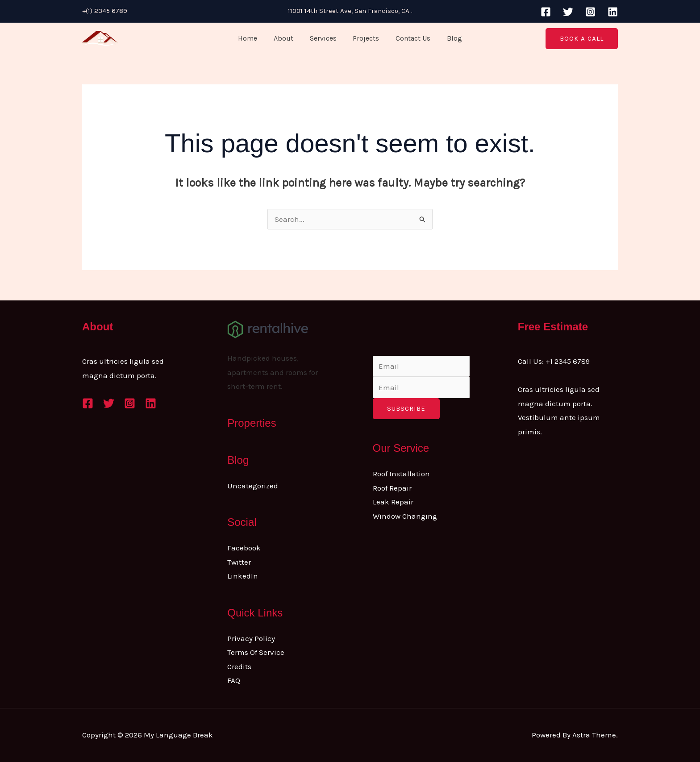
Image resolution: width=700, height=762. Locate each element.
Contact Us (410, 38)
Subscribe (406, 408)
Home (253, 38)
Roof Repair (392, 488)
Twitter (239, 562)
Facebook (244, 548)
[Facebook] (546, 12)
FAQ (234, 680)
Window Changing (405, 516)
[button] (582, 39)
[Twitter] (568, 12)
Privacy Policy (251, 638)
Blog (449, 38)
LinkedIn (243, 576)
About (287, 38)
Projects (365, 38)
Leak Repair (393, 502)
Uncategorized (253, 486)
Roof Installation (401, 474)
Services (324, 38)
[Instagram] (590, 12)
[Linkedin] (613, 12)
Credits (239, 666)
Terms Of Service (256, 652)
